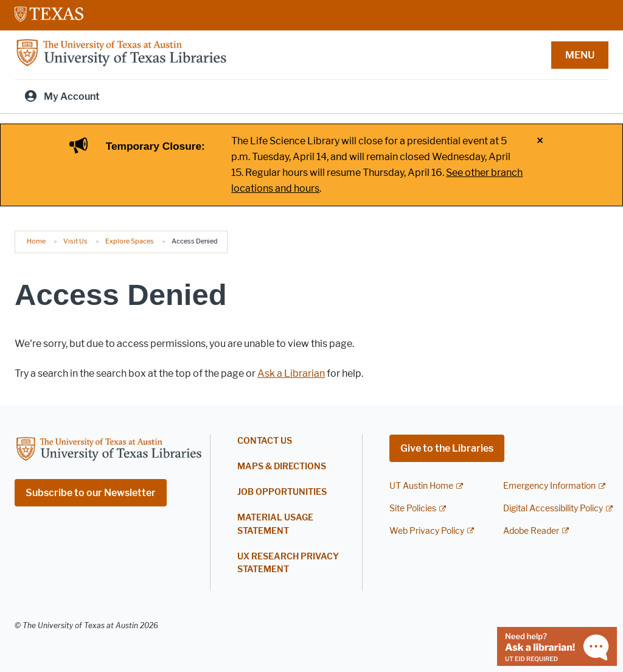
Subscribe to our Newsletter (91, 493)
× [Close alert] (540, 141)
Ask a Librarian (291, 373)
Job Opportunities (282, 492)
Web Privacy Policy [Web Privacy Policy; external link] (427, 531)
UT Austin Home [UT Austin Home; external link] (421, 486)
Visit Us (75, 241)
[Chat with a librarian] (557, 646)
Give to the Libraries (447, 448)
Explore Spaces (130, 241)
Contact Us (265, 441)
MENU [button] (580, 55)
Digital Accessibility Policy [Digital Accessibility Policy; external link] (553, 509)
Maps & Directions (282, 467)
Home (36, 241)
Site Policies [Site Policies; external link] (413, 509)
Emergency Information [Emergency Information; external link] (549, 486)
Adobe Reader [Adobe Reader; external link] (531, 531)
